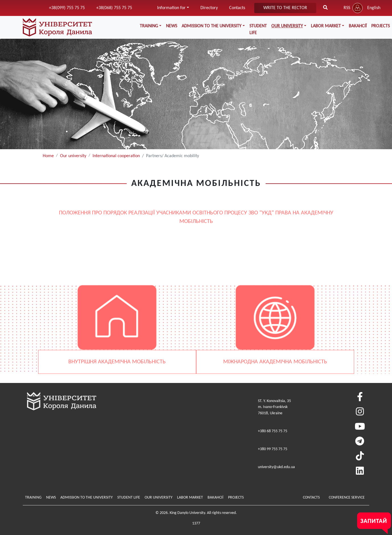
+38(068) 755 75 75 (114, 8)
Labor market (190, 498)
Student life (258, 30)
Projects (236, 498)
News (172, 26)
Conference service (347, 498)
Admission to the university (87, 498)
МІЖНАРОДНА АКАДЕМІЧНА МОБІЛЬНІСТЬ (275, 362)
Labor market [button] (326, 26)
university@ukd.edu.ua (276, 467)
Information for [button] (171, 8)
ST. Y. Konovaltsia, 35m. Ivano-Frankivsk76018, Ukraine (274, 407)
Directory (209, 8)
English (374, 8)
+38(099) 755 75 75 (67, 8)
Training (33, 498)
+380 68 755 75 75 (273, 431)
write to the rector (285, 8)
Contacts (237, 8)
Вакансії (358, 26)
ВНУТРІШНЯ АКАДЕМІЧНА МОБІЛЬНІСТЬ (117, 362)
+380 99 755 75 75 (273, 449)
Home (48, 156)
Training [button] (149, 26)
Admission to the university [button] (212, 26)
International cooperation (116, 156)
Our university (73, 156)
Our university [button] (287, 26)
